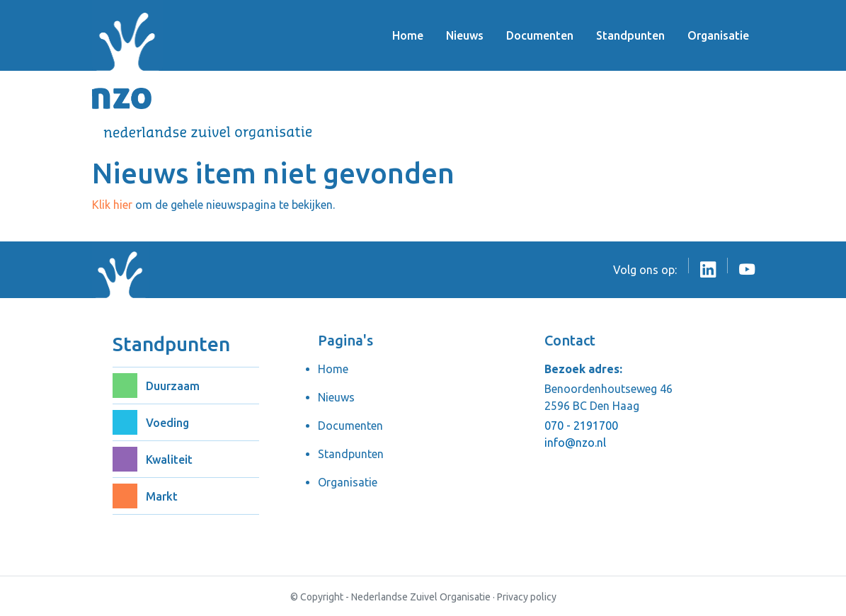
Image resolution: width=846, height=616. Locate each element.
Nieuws (465, 35)
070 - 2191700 (581, 426)
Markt (162, 496)
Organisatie (718, 35)
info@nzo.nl (575, 443)
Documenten (540, 35)
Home (408, 35)
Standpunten (630, 35)
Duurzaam (173, 386)
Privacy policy (527, 597)
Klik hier (112, 205)
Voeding (167, 423)
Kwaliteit (169, 460)
